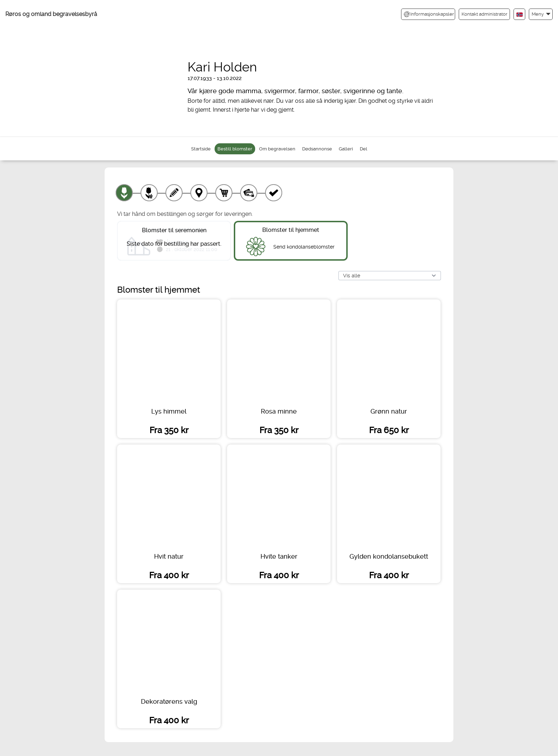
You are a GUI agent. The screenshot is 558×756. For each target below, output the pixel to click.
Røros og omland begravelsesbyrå (51, 14)
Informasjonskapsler (429, 14)
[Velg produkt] (124, 193)
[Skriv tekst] (174, 193)
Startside (201, 149)
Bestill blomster (235, 149)
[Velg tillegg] (149, 193)
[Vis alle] (390, 276)
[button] (541, 14)
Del (364, 149)
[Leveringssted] (199, 193)
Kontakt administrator (485, 14)
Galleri (346, 149)
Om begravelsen (277, 149)
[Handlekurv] (224, 193)
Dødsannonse (317, 149)
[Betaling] (249, 193)
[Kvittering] (274, 193)
